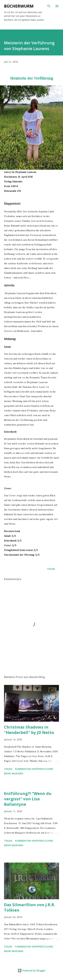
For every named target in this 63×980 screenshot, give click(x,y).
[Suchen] (49, 6)
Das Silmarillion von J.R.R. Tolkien (30, 907)
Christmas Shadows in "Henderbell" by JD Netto (29, 730)
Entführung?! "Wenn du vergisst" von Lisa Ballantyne (28, 799)
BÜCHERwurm (19, 6)
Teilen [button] (51, 569)
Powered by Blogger (32, 970)
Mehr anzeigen (14, 773)
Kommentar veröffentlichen (34, 769)
